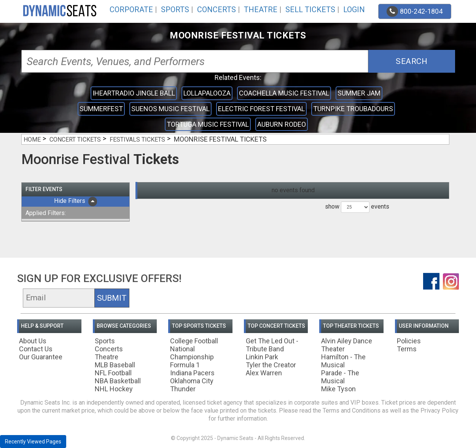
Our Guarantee (41, 357)
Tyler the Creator (271, 365)
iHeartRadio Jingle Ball (134, 93)
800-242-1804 (415, 11)
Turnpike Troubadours (353, 109)
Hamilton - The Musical (343, 361)
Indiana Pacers (192, 373)
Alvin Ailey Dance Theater (347, 345)
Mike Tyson (338, 389)
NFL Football (113, 373)
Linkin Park (262, 357)
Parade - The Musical (340, 377)
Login (354, 10)
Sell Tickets (310, 10)
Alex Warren (264, 373)
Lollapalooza (207, 93)
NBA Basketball (118, 381)
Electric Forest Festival (261, 109)
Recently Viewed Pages (33, 442)
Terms (407, 349)
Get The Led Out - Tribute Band (272, 345)
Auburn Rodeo (282, 124)
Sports (175, 10)
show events (357, 207)
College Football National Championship (194, 349)
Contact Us (36, 349)
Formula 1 (185, 365)
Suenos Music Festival (170, 109)
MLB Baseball (115, 365)
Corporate (131, 10)
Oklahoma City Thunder (192, 385)
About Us (33, 341)
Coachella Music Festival (284, 93)
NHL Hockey (114, 389)
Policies (409, 341)
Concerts (217, 10)
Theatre (261, 10)
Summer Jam (359, 93)
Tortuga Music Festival (208, 124)
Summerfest (101, 109)
